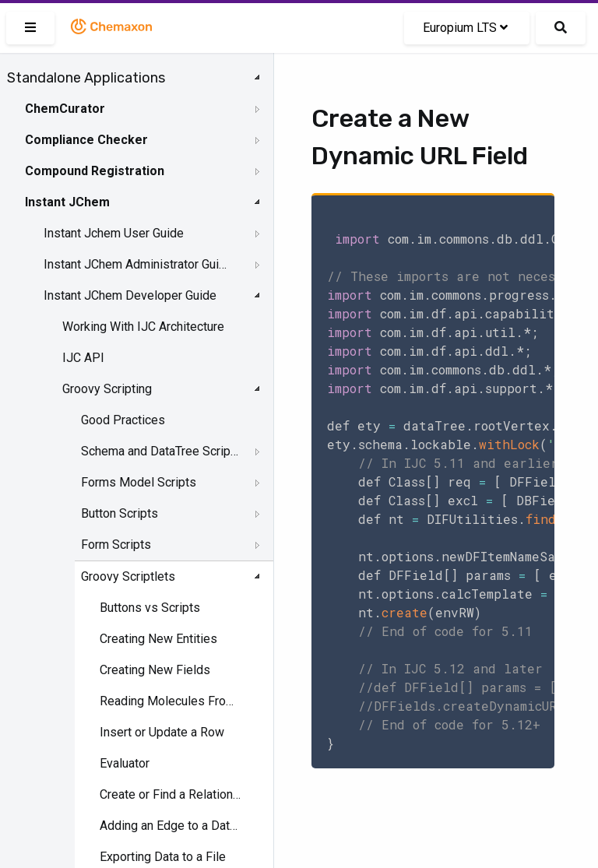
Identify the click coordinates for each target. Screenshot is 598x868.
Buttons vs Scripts (150, 608)
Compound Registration (95, 171)
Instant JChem (67, 202)
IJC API (83, 358)
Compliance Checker (86, 140)
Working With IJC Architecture (143, 327)
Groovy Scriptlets (128, 576)
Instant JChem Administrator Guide (138, 264)
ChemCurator (65, 109)
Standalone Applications (86, 78)
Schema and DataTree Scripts (160, 451)
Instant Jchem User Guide (114, 233)
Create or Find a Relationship (172, 794)
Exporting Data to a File (163, 857)
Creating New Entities (158, 639)
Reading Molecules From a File (172, 701)
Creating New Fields (155, 670)
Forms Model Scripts (139, 482)
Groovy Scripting (107, 389)
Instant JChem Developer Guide (130, 295)
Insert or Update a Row (162, 732)
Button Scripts (120, 513)
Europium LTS (465, 28)
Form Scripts (116, 545)
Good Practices (123, 420)
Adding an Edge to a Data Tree (172, 826)
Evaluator (125, 763)
